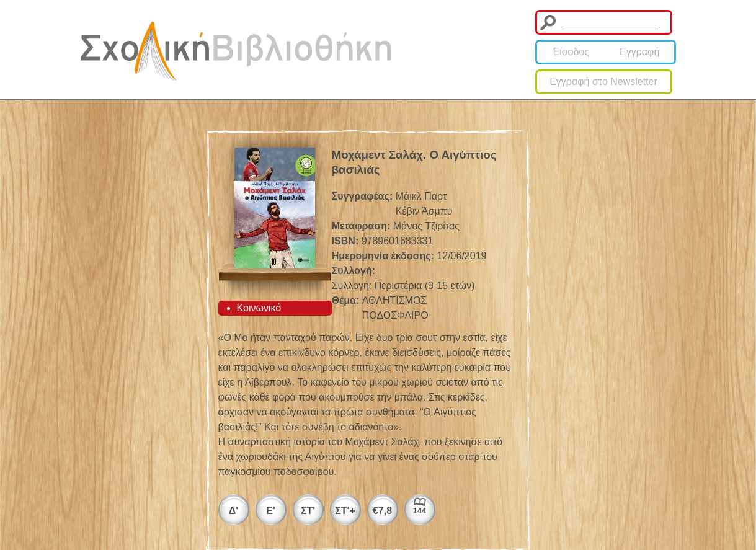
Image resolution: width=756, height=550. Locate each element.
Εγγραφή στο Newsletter (603, 82)
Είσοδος (571, 52)
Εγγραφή (639, 52)
